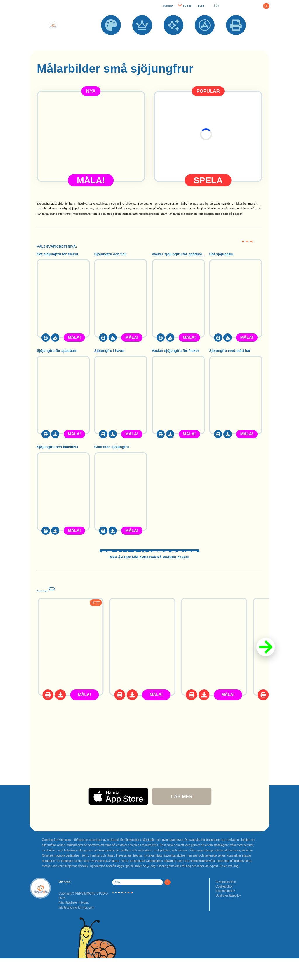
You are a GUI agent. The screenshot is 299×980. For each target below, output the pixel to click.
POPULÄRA (142, 38)
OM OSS (187, 6)
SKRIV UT (236, 38)
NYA (173, 38)
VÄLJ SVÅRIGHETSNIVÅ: (57, 247)
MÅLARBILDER (111, 38)
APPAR (205, 38)
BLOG (201, 6)
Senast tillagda (72, 599)
